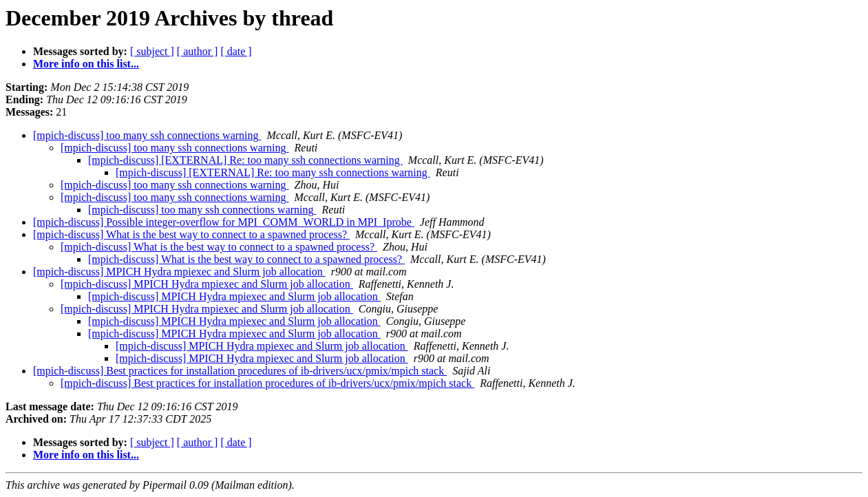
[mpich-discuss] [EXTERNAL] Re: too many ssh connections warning (245, 160)
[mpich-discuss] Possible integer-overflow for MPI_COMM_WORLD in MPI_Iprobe (224, 222)
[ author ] (198, 51)
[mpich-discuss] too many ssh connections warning (147, 135)
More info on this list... (86, 64)
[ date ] (236, 51)
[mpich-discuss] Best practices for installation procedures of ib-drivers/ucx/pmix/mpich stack (240, 371)
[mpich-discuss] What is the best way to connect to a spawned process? (191, 234)
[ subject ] (152, 51)
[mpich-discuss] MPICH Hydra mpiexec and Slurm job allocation (179, 272)
